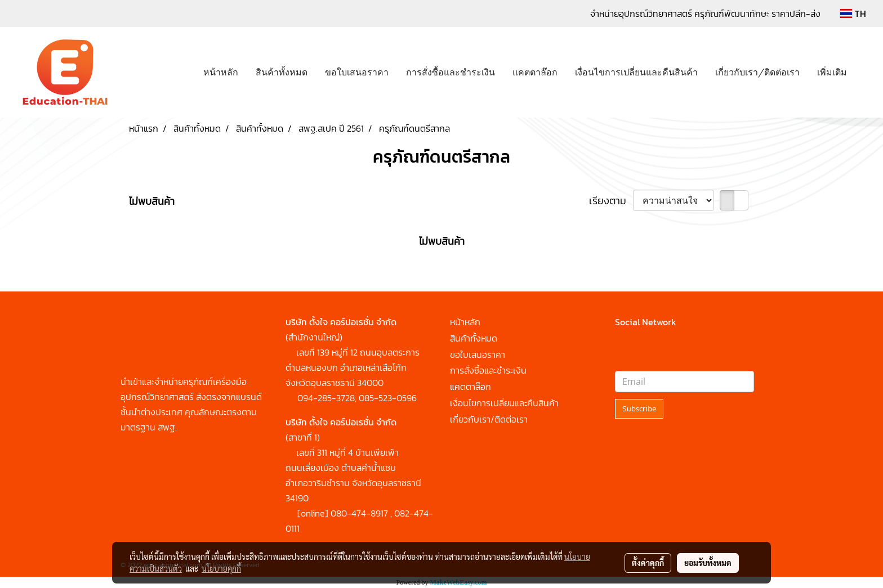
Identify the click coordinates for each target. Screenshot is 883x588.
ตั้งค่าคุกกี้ (648, 563)
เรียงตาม (611, 201)
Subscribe (639, 409)
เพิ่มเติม (832, 71)
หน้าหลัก (221, 71)
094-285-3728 (326, 398)
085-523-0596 (388, 398)
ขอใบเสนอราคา (357, 71)
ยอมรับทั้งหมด (708, 563)
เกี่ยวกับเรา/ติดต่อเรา (757, 71)
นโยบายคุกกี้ (221, 568)
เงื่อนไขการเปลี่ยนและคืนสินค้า (636, 71)
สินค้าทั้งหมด (282, 71)
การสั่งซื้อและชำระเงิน (451, 71)
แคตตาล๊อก (535, 71)
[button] (866, 73)
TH (853, 14)
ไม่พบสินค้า (152, 201)
